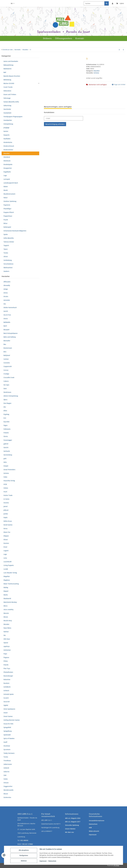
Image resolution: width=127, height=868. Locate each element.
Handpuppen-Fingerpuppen (13, 117)
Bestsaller (7, 341)
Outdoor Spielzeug (10, 201)
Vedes (6, 779)
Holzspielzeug (8, 124)
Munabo (6, 624)
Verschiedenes (8, 264)
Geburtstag (7, 105)
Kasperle (6, 135)
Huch (5, 492)
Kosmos (6, 543)
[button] (113, 3)
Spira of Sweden (9, 738)
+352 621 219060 (27, 844)
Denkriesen (7, 392)
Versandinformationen (97, 821)
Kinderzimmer (8, 150)
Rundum (6, 683)
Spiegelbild (7, 727)
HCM (5, 484)
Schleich (6, 691)
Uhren (6, 256)
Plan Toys (7, 668)
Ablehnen (24, 861)
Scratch (6, 698)
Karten (6, 131)
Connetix (7, 363)
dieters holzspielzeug (11, 396)
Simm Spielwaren (9, 709)
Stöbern (47, 38)
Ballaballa (7, 322)
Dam (5, 389)
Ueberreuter (8, 764)
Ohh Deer (7, 639)
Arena (6, 293)
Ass (5, 304)
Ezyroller (7, 422)
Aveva (6, 319)
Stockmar (7, 746)
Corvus (6, 370)
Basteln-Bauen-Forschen (12, 76)
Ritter (6, 223)
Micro (6, 606)
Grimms (6, 473)
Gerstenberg (8, 455)
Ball (5, 72)
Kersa (5, 528)
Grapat (6, 466)
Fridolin (6, 433)
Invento (6, 503)
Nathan (6, 632)
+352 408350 (24, 840)
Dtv (5, 407)
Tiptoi (6, 249)
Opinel (6, 643)
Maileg (6, 587)
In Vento (6, 499)
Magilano (7, 580)
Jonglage (6, 128)
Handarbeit (7, 113)
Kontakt (80, 38)
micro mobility (9, 610)
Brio (5, 352)
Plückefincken (8, 672)
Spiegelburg (8, 731)
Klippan (6, 536)
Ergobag (6, 414)
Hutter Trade (8, 495)
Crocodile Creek (9, 377)
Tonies (6, 253)
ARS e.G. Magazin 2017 (73, 822)
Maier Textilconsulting (11, 584)
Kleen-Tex (7, 532)
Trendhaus (7, 761)
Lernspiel (7, 179)
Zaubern (6, 271)
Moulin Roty (8, 621)
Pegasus (6, 657)
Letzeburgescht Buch (11, 183)
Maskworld (7, 598)
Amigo (6, 289)
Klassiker (97, 71)
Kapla (5, 517)
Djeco (5, 400)
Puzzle (6, 220)
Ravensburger (8, 676)
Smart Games (8, 716)
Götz (5, 462)
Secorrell (7, 702)
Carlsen (6, 359)
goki (5, 458)
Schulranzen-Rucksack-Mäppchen (15, 231)
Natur (6, 198)
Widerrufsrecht (94, 831)
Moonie (6, 613)
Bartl (5, 326)
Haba (5, 477)
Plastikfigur (7, 209)
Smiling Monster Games (12, 720)
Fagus (6, 425)
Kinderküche (8, 142)
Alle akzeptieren (24, 851)
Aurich (6, 311)
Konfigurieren (24, 856)
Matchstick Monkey (10, 602)
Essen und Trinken (10, 94)
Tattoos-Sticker (9, 242)
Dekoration (7, 91)
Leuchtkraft (8, 562)
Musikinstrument (9, 194)
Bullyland (7, 355)
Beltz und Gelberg (10, 337)
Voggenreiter (8, 786)
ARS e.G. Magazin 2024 (73, 818)
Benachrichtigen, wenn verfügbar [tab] (58, 107)
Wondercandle (8, 790)
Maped (6, 591)
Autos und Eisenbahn (11, 61)
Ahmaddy (7, 285)
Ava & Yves (7, 315)
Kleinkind (7, 157)
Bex (5, 344)
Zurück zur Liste (8, 50)
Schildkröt (7, 687)
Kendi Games (8, 525)
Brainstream (8, 348)
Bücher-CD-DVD (9, 83)
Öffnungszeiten (64, 38)
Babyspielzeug (8, 65)
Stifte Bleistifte (9, 238)
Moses (6, 617)
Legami (6, 551)
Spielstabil (7, 735)
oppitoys (7, 646)
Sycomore (7, 749)
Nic (5, 635)
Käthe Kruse (8, 521)
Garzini (6, 447)
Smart (6, 713)
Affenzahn (7, 282)
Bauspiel (6, 330)
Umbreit (6, 768)
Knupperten (8, 168)
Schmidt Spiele (9, 694)
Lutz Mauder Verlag (10, 573)
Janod (6, 506)
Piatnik (6, 665)
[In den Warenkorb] (46, 56)
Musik (6, 190)
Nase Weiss (7, 628)
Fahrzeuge (7, 98)
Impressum (93, 835)
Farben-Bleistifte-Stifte (11, 102)
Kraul (5, 547)
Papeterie (7, 205)
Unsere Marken (70, 829)
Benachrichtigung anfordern (55, 124)
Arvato (6, 296)
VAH (5, 775)
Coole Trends (8, 87)
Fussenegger (8, 440)
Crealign (6, 374)
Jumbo (6, 514)
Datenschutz (93, 824)
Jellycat (6, 510)
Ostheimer (7, 650)
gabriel (6, 444)
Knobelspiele (8, 164)
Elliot (5, 411)
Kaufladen (7, 139)
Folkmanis (7, 429)
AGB (90, 828)
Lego (5, 175)
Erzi (5, 418)
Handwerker (8, 120)
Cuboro (6, 381)
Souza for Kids (8, 724)
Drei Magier (7, 403)
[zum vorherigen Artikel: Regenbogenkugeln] (123, 50)
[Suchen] (94, 3)
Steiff (5, 742)
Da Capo (6, 385)
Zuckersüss (7, 797)
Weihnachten (8, 268)
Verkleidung (8, 260)
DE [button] (12, 3)
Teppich (6, 245)
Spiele (6, 234)
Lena (5, 558)
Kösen (6, 540)
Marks (6, 595)
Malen (6, 187)
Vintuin (6, 783)
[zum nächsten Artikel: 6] (119, 50)
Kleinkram (7, 161)
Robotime (7, 679)
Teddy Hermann (9, 753)
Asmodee (7, 300)
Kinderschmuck (9, 146)
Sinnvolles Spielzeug (72, 825)
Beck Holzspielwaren (11, 333)
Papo (5, 654)
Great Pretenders (9, 470)
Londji (6, 569)
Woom (6, 794)
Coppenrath (8, 366)
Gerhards (7, 451)
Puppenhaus (8, 216)
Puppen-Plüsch (9, 212)
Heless (6, 488)
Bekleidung (7, 80)
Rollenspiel (7, 227)
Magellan (7, 576)
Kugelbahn (7, 172)
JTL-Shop (117, 865)
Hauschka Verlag (9, 481)
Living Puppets (9, 565)
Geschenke (7, 109)
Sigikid (6, 705)
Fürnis (6, 436)
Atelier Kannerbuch (10, 307)
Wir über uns (69, 832)
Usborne (6, 772)
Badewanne (7, 69)
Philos (6, 661)
